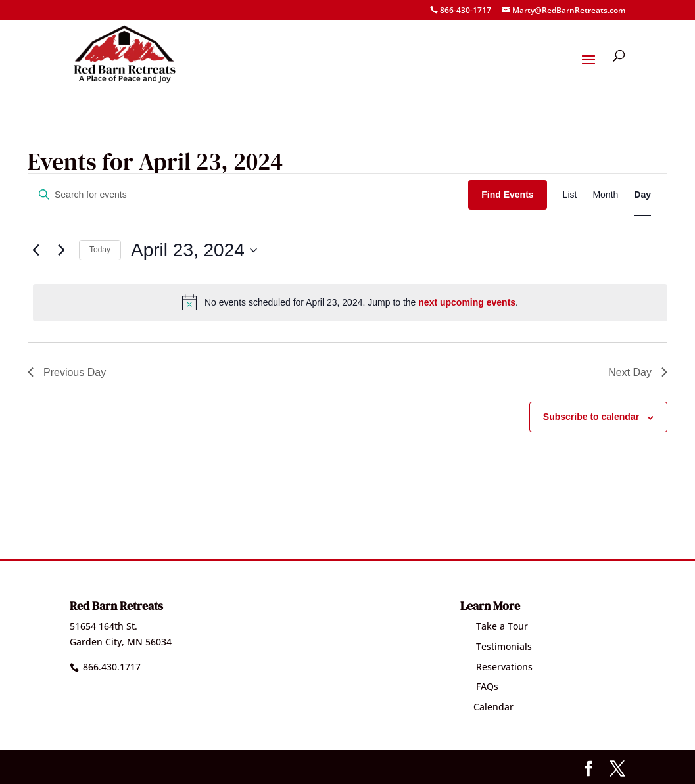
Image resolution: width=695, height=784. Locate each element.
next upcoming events (467, 302)
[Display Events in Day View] (642, 195)
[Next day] (61, 250)
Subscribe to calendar (591, 417)
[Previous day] (36, 250)
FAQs (479, 686)
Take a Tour (494, 626)
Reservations (496, 667)
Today (100, 250)
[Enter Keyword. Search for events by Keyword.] (248, 195)
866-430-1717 (466, 10)
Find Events (507, 195)
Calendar (487, 707)
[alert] (350, 302)
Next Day (638, 372)
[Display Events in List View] (570, 195)
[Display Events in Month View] (605, 195)
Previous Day (67, 372)
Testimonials (496, 646)
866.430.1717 (112, 667)
